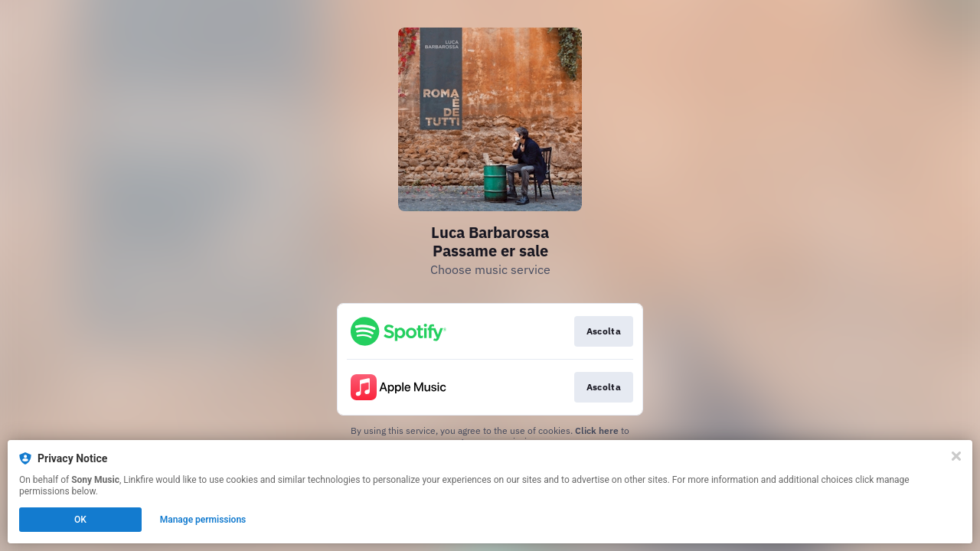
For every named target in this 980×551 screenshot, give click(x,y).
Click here (597, 430)
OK (80, 520)
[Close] (956, 456)
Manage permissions (203, 520)
